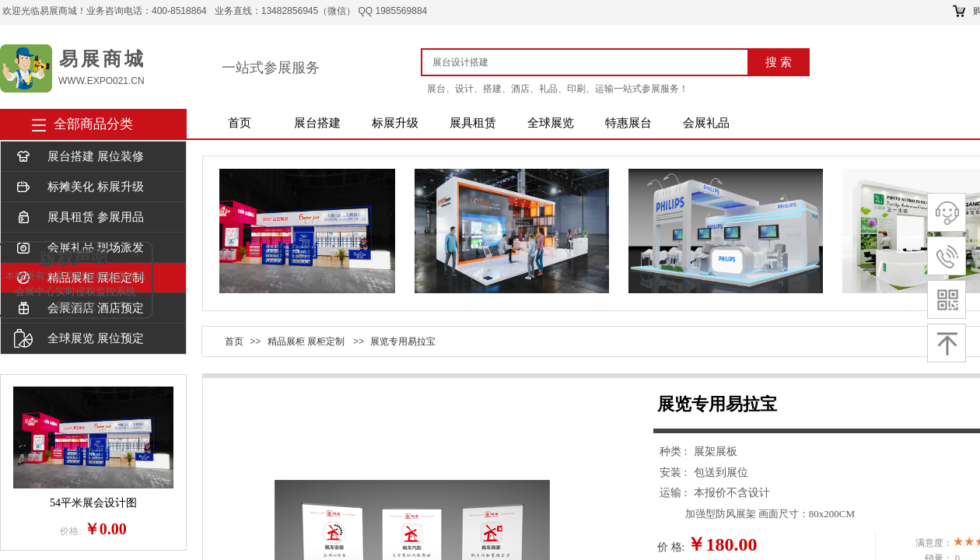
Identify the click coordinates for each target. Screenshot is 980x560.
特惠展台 (628, 123)
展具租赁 (473, 123)
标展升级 (395, 123)
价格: (70, 531)
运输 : (675, 493)
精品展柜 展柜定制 (306, 341)
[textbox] (591, 62)
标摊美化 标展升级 (79, 187)
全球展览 (551, 123)
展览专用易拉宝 (403, 341)
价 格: (671, 547)
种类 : (675, 451)
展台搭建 (317, 123)
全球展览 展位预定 (79, 339)
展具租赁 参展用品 (79, 217)
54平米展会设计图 (93, 503)
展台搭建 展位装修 (79, 157)
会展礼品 (706, 123)
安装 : (675, 472)
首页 (240, 123)
